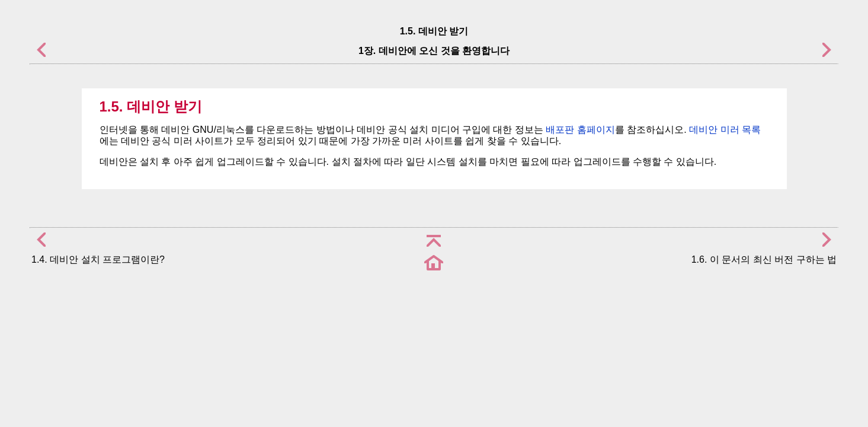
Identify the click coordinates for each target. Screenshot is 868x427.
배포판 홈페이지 (580, 130)
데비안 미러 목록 (725, 130)
